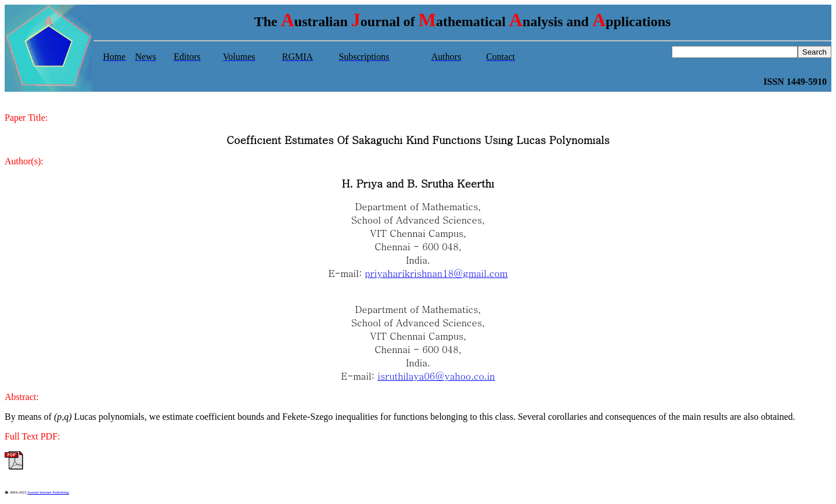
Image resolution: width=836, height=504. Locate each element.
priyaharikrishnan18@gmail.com (437, 273)
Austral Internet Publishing (48, 492)
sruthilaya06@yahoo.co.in (437, 376)
